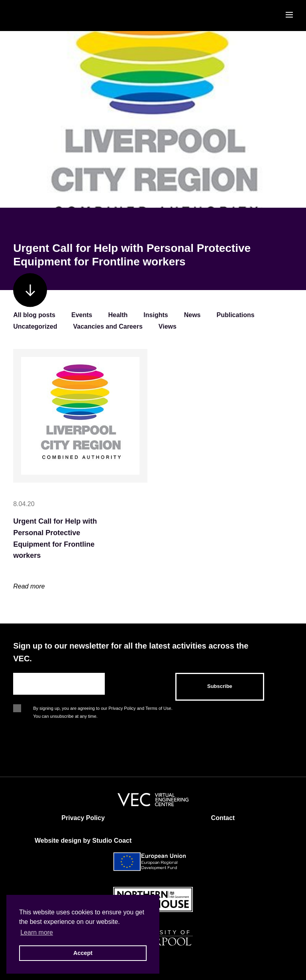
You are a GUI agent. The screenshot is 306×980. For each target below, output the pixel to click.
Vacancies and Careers (108, 326)
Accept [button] (83, 953)
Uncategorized (35, 326)
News (192, 315)
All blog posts (34, 315)
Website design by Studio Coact (83, 841)
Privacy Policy (83, 818)
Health (118, 315)
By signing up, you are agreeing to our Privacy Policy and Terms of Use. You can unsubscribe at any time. (103, 709)
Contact (223, 818)
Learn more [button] (37, 932)
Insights (156, 315)
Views (168, 326)
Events (82, 315)
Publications (236, 315)
